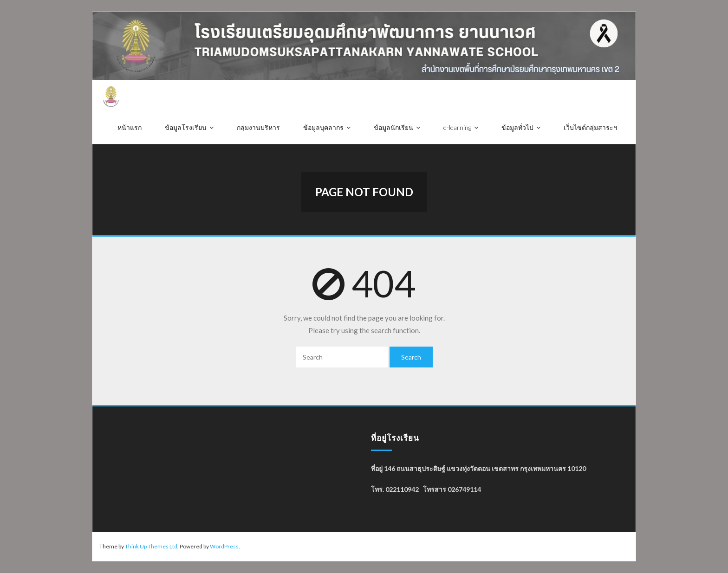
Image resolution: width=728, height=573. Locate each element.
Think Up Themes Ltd (151, 546)
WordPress (224, 546)
